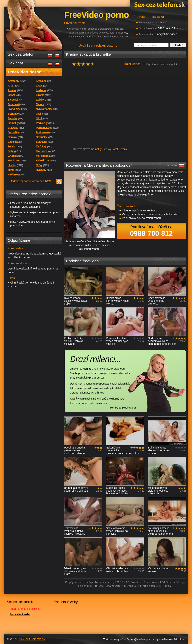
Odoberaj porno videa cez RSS (31, 181)
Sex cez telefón (21, 54)
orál (116, 149)
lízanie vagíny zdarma (81, 37)
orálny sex (118, 29)
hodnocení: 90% (84, 64)
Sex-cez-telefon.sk (159, 4)
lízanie (124, 149)
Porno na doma (18, 263)
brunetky (96, 149)
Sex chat (15, 63)
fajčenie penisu (78, 33)
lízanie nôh (123, 37)
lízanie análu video (105, 37)
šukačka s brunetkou (99, 29)
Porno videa (15, 248)
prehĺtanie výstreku (98, 33)
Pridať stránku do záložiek (25, 609)
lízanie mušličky (118, 33)
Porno (11, 278)
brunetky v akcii (78, 29)
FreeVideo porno (25, 72)
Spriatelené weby (20, 614)
